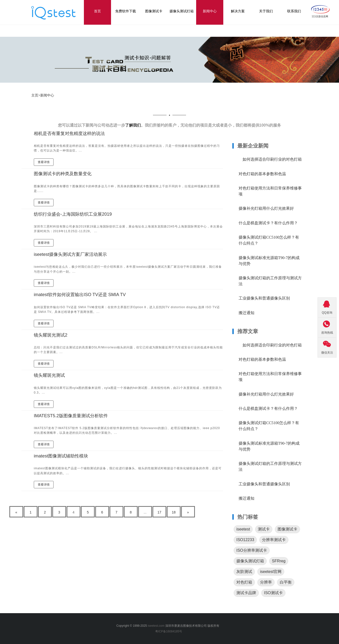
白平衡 (286, 582)
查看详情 (44, 162)
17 (159, 512)
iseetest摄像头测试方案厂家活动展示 (70, 254)
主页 (35, 95)
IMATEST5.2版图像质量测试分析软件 (71, 416)
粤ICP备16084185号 (169, 631)
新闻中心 (47, 95)
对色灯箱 (244, 582)
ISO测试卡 (273, 593)
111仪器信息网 (320, 16)
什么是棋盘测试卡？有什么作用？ (268, 223)
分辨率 (266, 582)
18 (174, 512)
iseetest (243, 529)
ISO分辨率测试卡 (252, 550)
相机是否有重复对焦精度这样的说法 (69, 133)
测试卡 (264, 529)
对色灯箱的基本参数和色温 (262, 174)
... (145, 512)
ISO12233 (245, 540)
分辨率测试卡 (274, 540)
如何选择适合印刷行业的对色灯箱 (270, 159)
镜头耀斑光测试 (49, 375)
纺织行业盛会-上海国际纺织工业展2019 (73, 214)
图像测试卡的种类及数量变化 (63, 174)
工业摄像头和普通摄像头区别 (264, 298)
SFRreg (279, 561)
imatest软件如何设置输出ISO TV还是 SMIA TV (80, 295)
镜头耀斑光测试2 (51, 335)
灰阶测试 (244, 572)
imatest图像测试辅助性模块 (61, 456)
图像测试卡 (287, 529)
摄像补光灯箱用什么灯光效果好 (266, 208)
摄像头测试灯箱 (250, 561)
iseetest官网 (271, 572)
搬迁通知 (246, 313)
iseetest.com (156, 626)
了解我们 (133, 125)
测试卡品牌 (246, 593)
